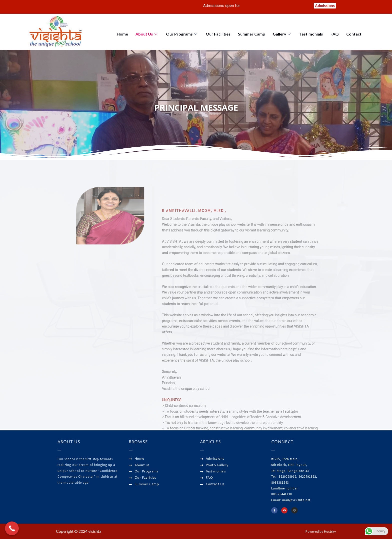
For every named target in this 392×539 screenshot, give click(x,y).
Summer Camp (252, 35)
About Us (147, 35)
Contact (354, 35)
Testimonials (311, 35)
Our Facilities (218, 35)
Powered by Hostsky (318, 531)
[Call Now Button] (12, 528)
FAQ (335, 35)
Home (122, 35)
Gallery (282, 35)
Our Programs (182, 35)
